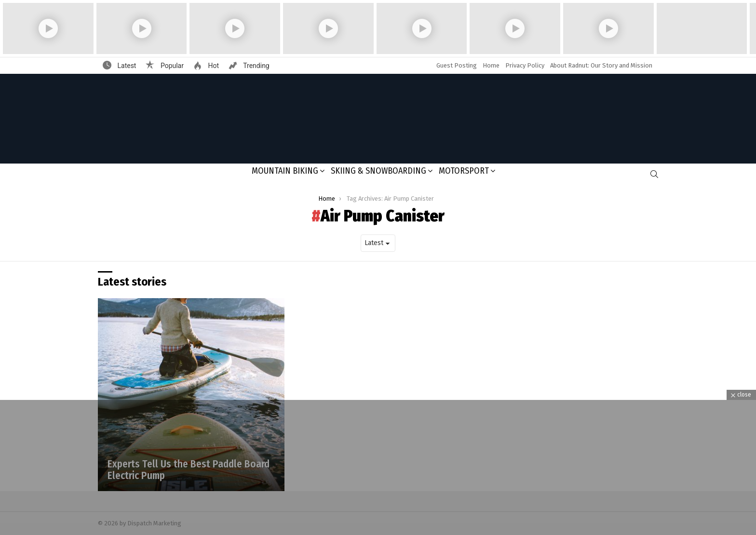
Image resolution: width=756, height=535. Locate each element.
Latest (126, 66)
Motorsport (464, 171)
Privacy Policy (525, 65)
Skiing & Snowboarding (378, 171)
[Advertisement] (378, 467)
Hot (213, 66)
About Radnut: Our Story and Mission (601, 65)
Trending (256, 66)
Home (491, 65)
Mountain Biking (285, 171)
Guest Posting (457, 65)
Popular (171, 66)
